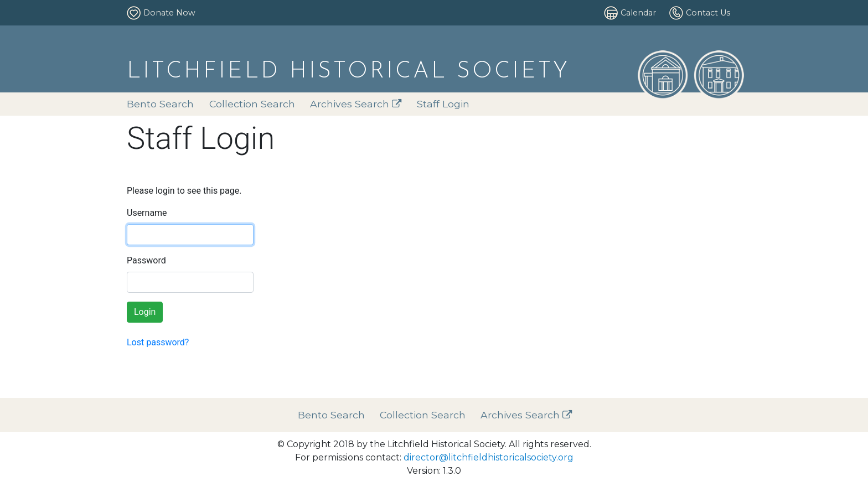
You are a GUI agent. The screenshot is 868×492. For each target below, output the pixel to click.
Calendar (638, 13)
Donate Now (169, 13)
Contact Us (708, 13)
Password (146, 260)
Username (147, 213)
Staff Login (443, 104)
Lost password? (158, 342)
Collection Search (252, 104)
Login (145, 312)
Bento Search (160, 104)
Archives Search (356, 104)
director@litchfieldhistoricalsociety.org (489, 457)
